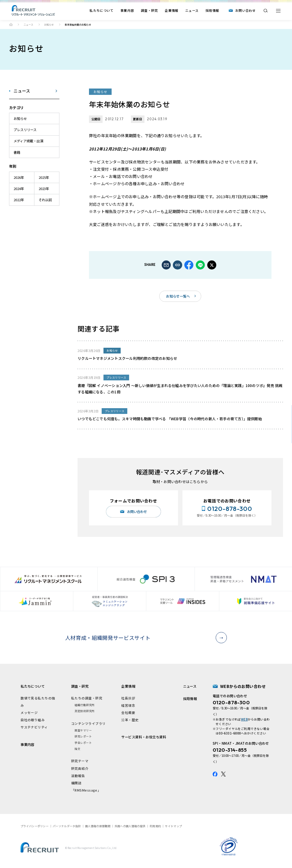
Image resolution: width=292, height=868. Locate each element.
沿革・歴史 (130, 720)
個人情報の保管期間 (98, 826)
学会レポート (83, 743)
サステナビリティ (34, 727)
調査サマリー (83, 730)
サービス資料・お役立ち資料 (144, 737)
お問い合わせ (246, 10)
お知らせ (49, 24)
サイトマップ (173, 826)
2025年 (44, 177)
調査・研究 (149, 10)
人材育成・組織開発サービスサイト (144, 638)
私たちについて (102, 10)
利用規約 (155, 826)
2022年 (19, 200)
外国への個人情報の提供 (130, 826)
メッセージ (29, 713)
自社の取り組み (33, 720)
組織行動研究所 (84, 705)
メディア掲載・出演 (28, 141)
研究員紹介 (80, 768)
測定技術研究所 (84, 711)
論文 (77, 749)
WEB (244, 719)
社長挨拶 (128, 698)
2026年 (19, 177)
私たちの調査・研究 (87, 698)
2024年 (19, 189)
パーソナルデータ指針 (67, 826)
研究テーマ (80, 761)
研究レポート (83, 736)
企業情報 (171, 10)
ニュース (192, 10)
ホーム (11, 24)
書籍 (17, 152)
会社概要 (128, 713)
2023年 (44, 189)
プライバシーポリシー (35, 826)
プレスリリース (25, 130)
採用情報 (212, 10)
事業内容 (127, 10)
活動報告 (78, 776)
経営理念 (128, 705)
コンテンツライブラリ (89, 723)
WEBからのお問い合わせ (243, 686)
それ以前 (45, 200)
